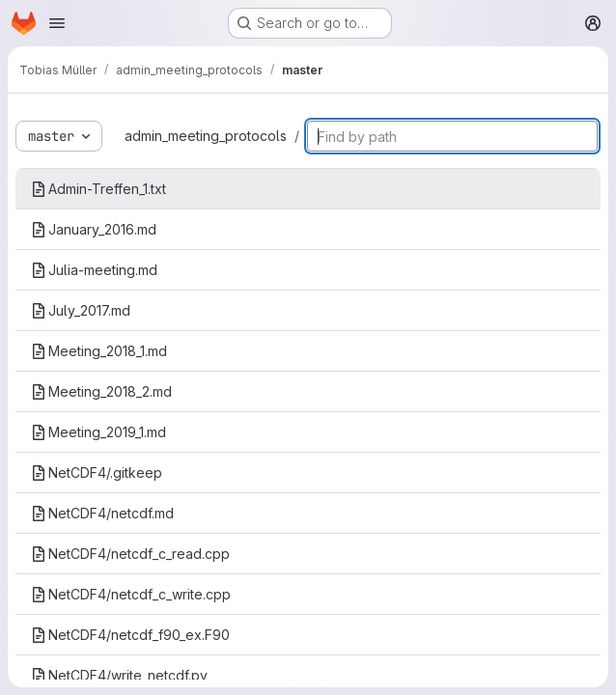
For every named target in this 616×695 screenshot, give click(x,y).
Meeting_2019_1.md (98, 432)
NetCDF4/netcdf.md (102, 513)
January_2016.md (94, 229)
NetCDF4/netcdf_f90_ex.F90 (130, 635)
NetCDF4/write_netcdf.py (119, 675)
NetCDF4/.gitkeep (97, 473)
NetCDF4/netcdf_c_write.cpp (131, 594)
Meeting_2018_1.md (99, 351)
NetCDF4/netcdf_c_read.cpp (130, 554)
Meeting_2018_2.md (101, 391)
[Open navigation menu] (57, 23)
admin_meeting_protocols (206, 136)
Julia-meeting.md (94, 270)
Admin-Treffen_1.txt (98, 189)
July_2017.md (81, 310)
